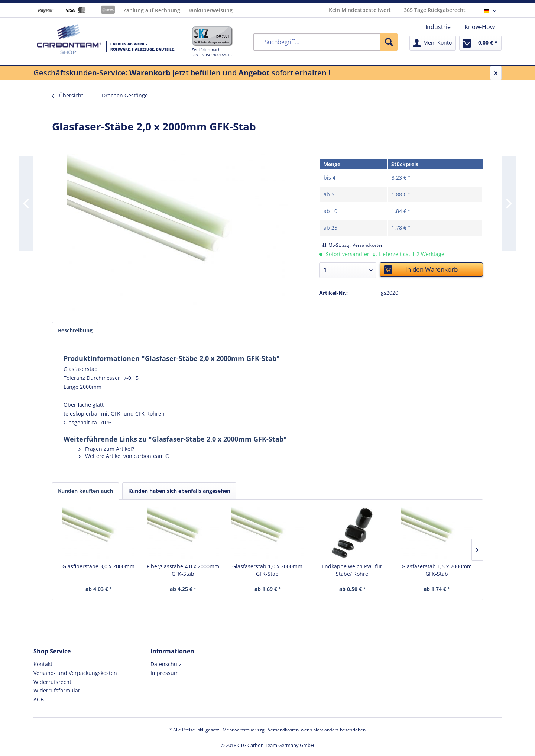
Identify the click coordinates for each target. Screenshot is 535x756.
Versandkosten (283, 730)
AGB (39, 699)
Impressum (165, 673)
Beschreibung (75, 330)
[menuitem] (438, 27)
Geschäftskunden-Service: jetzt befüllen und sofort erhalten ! (182, 73)
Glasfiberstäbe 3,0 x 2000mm (98, 566)
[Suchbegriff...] (325, 42)
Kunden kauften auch (85, 491)
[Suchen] (389, 42)
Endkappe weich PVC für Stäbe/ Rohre (352, 570)
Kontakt (43, 664)
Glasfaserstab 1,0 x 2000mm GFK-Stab (267, 570)
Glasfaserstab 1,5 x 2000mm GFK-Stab (437, 570)
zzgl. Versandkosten (363, 245)
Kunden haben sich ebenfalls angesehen (179, 491)
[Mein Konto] (433, 43)
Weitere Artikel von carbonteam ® (124, 456)
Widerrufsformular (57, 690)
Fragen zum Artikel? (106, 449)
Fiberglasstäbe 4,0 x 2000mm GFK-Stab (183, 570)
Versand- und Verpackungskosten (75, 673)
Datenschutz (166, 664)
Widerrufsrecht (52, 682)
